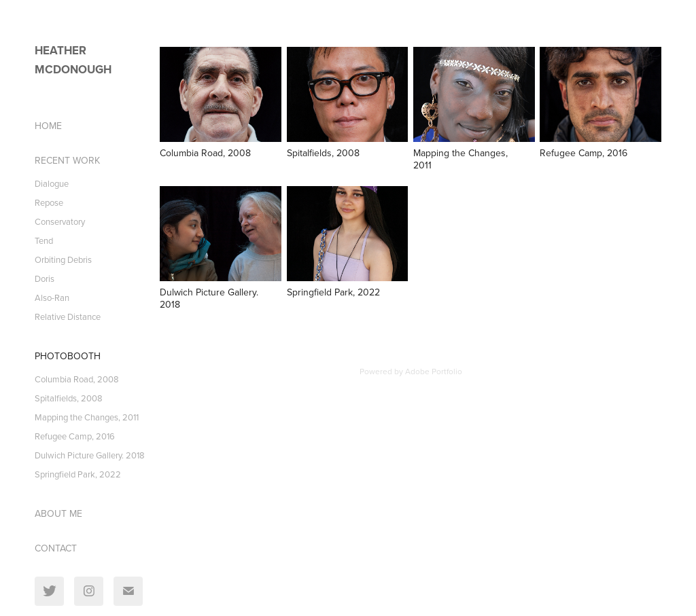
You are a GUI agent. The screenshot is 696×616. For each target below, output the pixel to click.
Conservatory (60, 221)
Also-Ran (52, 297)
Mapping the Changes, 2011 (87, 417)
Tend (44, 240)
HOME (48, 126)
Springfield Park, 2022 (78, 474)
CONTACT (56, 548)
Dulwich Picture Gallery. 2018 (90, 455)
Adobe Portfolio (434, 371)
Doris (45, 278)
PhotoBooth (68, 356)
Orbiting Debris (63, 259)
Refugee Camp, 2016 (75, 436)
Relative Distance (68, 316)
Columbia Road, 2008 (77, 379)
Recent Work (67, 160)
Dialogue (52, 183)
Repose (49, 202)
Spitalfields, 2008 (69, 398)
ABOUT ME (58, 513)
